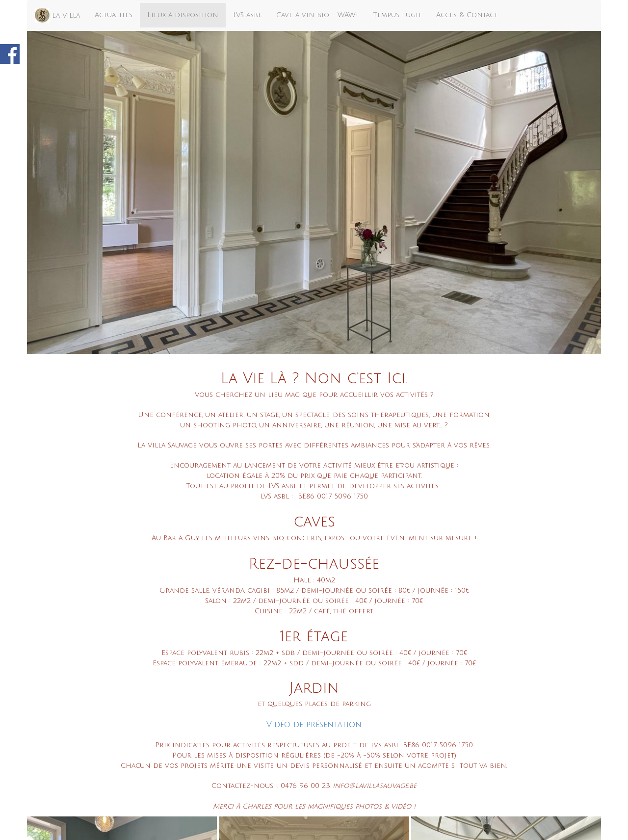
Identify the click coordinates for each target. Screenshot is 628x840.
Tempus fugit (397, 15)
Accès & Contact (467, 15)
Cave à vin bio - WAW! (317, 15)
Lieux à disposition (183, 15)
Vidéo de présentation (314, 725)
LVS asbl (247, 15)
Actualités (114, 15)
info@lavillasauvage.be (375, 786)
